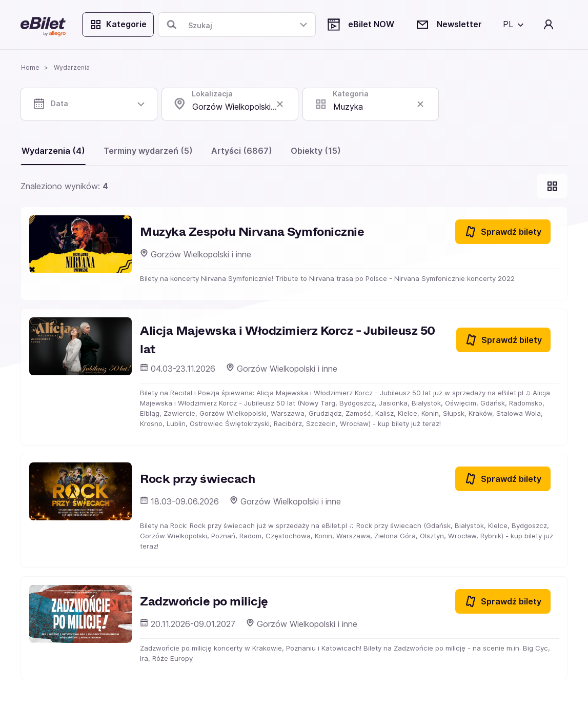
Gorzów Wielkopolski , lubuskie (245, 107)
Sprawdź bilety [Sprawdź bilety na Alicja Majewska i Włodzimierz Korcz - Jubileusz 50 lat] (503, 340)
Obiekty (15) (316, 151)
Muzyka (348, 107)
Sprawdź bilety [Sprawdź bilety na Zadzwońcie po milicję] (503, 601)
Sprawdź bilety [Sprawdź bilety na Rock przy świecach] (503, 479)
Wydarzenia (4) (53, 151)
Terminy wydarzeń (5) (148, 151)
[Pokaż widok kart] (552, 186)
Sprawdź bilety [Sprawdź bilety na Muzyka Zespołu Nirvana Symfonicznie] (503, 232)
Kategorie (118, 25)
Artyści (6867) (242, 151)
